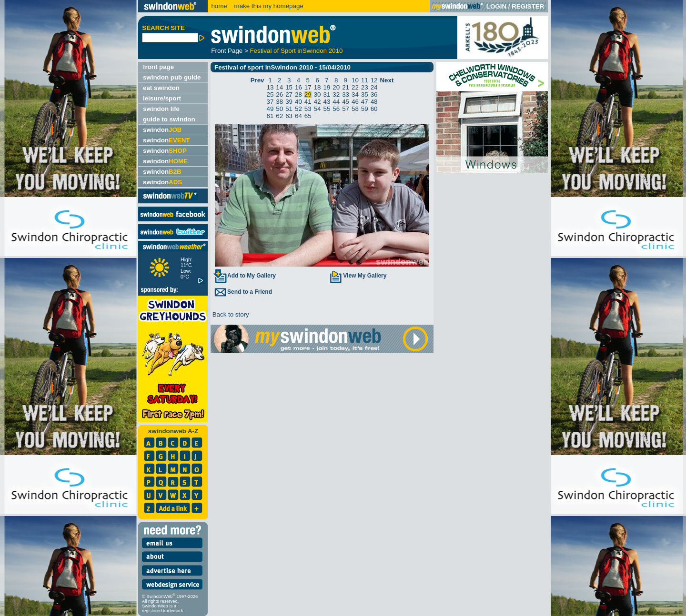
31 (327, 94)
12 (374, 80)
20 (336, 87)
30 (318, 94)
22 (355, 87)
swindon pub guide (172, 77)
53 (308, 109)
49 (270, 109)
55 (327, 109)
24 (374, 87)
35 (365, 94)
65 (308, 116)
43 (327, 102)
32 (336, 94)
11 (365, 80)
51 (289, 109)
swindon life (161, 109)
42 (318, 102)
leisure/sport (162, 98)
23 (365, 87)
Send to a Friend (242, 292)
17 (308, 87)
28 (298, 94)
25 (270, 94)
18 (318, 87)
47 (365, 102)
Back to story (230, 314)
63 (289, 116)
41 (308, 102)
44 (336, 102)
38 (279, 102)
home (219, 6)
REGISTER (528, 6)
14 (279, 87)
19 (327, 87)
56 (336, 109)
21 (346, 87)
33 (346, 94)
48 (374, 102)
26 (279, 94)
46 (355, 102)
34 (355, 94)
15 (289, 87)
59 (365, 109)
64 (298, 116)
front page (158, 67)
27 (289, 94)
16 (298, 87)
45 (346, 102)
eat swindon (161, 88)
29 (308, 94)
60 (374, 109)
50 (279, 109)
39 (289, 102)
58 (355, 109)
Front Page (227, 51)
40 (298, 102)
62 (279, 116)
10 (355, 80)
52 (298, 109)
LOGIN (496, 6)
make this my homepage (268, 6)
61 (270, 116)
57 (346, 109)
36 (374, 94)
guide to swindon (169, 119)
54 (318, 109)
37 (270, 102)
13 (270, 87)
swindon (162, 130)
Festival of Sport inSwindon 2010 (296, 51)
